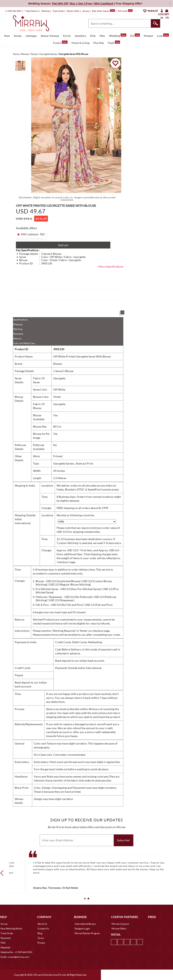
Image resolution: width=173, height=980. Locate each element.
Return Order (73, 11)
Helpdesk (5, 947)
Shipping (18, 324)
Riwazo (58, 364)
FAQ (3, 943)
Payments (18, 334)
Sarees (18, 36)
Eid (135, 35)
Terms (41, 938)
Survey (86, 11)
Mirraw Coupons (120, 924)
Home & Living (80, 43)
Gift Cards (125, 11)
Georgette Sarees (64, 463)
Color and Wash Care (24, 343)
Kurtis (67, 36)
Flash (114, 42)
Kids (93, 36)
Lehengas (31, 36)
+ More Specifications (110, 266)
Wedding (118, 35)
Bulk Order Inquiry (101, 11)
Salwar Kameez (50, 36)
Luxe (163, 35)
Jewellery (80, 36)
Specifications (20, 320)
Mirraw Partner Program (87, 933)
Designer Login (82, 929)
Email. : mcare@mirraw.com (15, 957)
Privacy (41, 943)
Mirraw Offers (119, 929)
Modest (148, 36)
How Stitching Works (11, 929)
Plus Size (99, 43)
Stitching (18, 329)
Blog (40, 933)
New (7, 36)
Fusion (60, 42)
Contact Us (43, 929)
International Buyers (85, 924)
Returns (17, 339)
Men (102, 36)
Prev (3, 873)
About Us (42, 924)
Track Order (58, 11)
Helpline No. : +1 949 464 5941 (16, 952)
